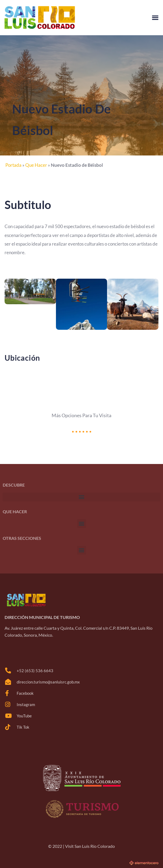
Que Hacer (36, 165)
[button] (155, 18)
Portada (13, 165)
